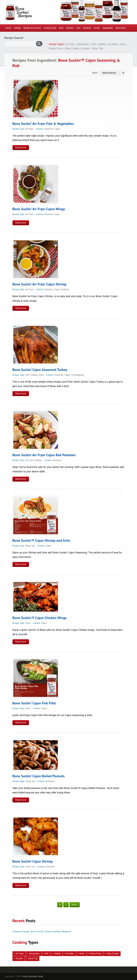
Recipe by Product (32, 28)
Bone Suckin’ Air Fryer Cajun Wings (39, 209)
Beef (61, 28)
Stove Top (97, 48)
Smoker (86, 48)
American (49, 129)
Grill (93, 44)
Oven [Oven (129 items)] (82, 954)
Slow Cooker (72, 48)
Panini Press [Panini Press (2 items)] (96, 954)
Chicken (70, 28)
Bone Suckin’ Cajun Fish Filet (34, 703)
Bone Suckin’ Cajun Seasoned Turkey (40, 370)
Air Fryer (70, 44)
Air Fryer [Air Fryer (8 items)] (20, 954)
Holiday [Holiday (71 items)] (57, 954)
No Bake (113, 44)
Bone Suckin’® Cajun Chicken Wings (40, 618)
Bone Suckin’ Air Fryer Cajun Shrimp (40, 284)
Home (9, 28)
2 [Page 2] (66, 905)
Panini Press (56, 48)
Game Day (121, 28)
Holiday (17, 28)
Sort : (95, 73)
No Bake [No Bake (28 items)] (70, 954)
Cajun (57, 129)
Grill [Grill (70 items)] (47, 954)
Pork (78, 28)
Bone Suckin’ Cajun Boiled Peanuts (39, 776)
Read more (21, 148)
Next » (75, 905)
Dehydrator (83, 44)
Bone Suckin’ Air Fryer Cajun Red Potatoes (44, 455)
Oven (123, 44)
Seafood (87, 28)
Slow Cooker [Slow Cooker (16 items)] (113, 954)
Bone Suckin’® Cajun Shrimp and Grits (41, 540)
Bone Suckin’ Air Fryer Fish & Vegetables (43, 124)
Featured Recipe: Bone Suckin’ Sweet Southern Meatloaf (42, 931)
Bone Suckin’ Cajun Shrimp (33, 861)
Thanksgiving (78, 375)
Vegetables (108, 28)
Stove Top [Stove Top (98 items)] (33, 959)
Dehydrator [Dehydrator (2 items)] (34, 954)
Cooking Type (50, 28)
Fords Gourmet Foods (33, 976)
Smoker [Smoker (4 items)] (19, 959)
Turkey (97, 28)
